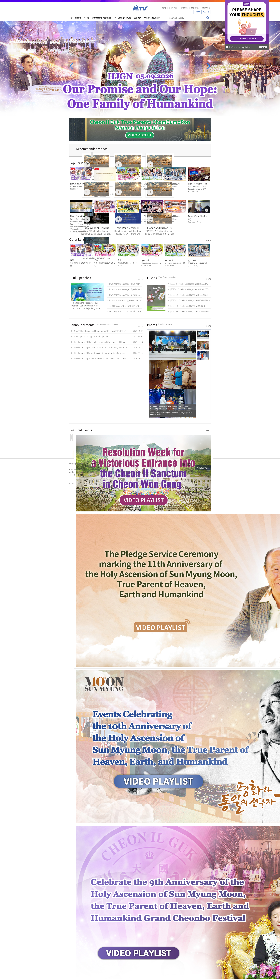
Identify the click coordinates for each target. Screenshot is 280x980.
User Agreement (77, 463)
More (208, 240)
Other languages (152, 18)
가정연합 (77, 478)
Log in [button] (197, 12)
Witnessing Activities (102, 18)
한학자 (70, 478)
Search (208, 18)
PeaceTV (140, 8)
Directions (106, 463)
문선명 (72, 478)
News (87, 18)
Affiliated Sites (203, 468)
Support (138, 18)
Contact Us (118, 463)
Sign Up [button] (206, 12)
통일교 (74, 478)
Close (263, 47)
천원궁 (79, 478)
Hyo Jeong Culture (123, 18)
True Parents (75, 18)
